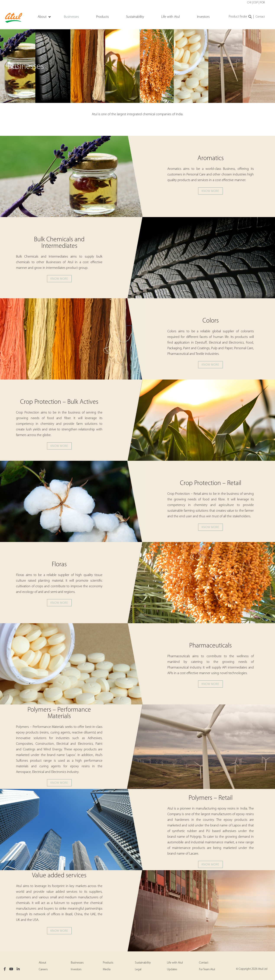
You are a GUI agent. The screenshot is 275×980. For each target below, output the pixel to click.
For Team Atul (207, 969)
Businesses (77, 963)
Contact (260, 17)
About (42, 963)
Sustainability (143, 963)
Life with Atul (175, 963)
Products (108, 963)
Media (107, 969)
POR (262, 3)
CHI (249, 3)
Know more (210, 191)
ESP (256, 3)
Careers (43, 969)
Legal (138, 969)
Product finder (240, 17)
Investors (76, 969)
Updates (172, 969)
